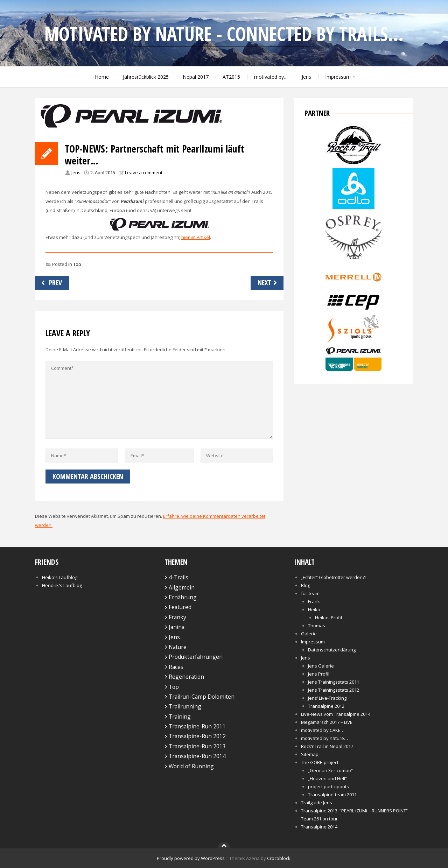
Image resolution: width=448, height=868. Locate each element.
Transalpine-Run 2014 (197, 756)
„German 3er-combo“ (330, 770)
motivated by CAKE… (323, 730)
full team (310, 593)
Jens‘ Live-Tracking (327, 698)
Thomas (317, 626)
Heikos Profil (328, 618)
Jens (306, 77)
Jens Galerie (321, 666)
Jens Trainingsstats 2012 (334, 690)
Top (77, 264)
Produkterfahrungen (196, 657)
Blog (306, 585)
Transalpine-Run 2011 (197, 726)
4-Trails (178, 577)
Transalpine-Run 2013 (197, 746)
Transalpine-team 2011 (332, 795)
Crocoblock (279, 858)
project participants (328, 786)
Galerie (309, 634)
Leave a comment (144, 172)
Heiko (314, 609)
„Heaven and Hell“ (327, 778)
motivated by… (271, 77)
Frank (314, 601)
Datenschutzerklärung (332, 650)
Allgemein (182, 587)
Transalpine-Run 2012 (197, 736)
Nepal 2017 (196, 77)
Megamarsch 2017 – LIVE (327, 722)
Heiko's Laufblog (60, 577)
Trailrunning (185, 706)
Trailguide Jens (317, 803)
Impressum (338, 77)
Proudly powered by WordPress (191, 858)
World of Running (191, 766)
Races (176, 667)
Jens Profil (319, 674)
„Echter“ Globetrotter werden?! (333, 577)
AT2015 (231, 77)
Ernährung (183, 597)
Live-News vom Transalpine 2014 (336, 714)
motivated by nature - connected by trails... (224, 34)
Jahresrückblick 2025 (146, 77)
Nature (178, 647)
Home (102, 77)
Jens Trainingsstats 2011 (334, 682)
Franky (177, 617)
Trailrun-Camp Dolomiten (202, 697)
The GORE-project (320, 762)
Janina (177, 627)
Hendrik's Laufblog (62, 585)
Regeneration (186, 677)
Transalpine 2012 (326, 706)
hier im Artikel (196, 237)
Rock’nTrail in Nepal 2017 (327, 746)
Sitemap (310, 754)
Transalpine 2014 (319, 827)
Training (180, 717)
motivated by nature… (324, 738)
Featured (180, 607)
